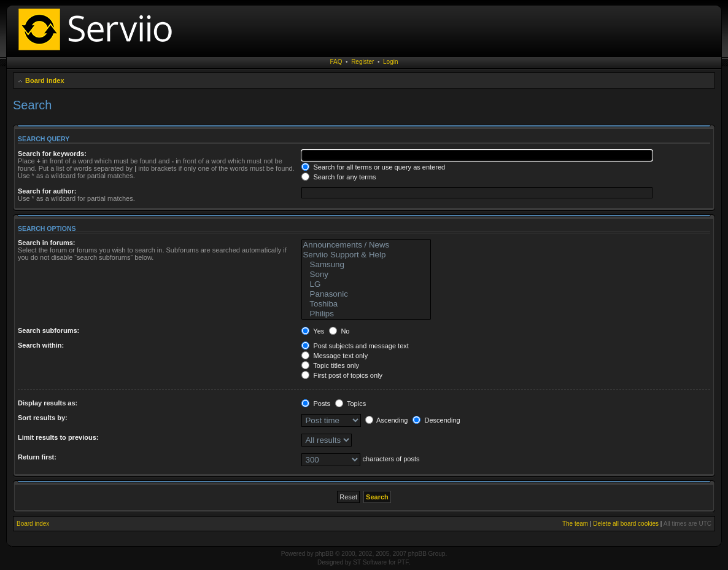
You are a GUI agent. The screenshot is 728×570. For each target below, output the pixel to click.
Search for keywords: (52, 154)
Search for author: (47, 191)
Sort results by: (43, 418)
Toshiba (366, 304)
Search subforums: (48, 330)
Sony (366, 275)
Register (362, 62)
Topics (350, 404)
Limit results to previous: (58, 437)
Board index (45, 80)
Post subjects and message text (355, 346)
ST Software (370, 562)
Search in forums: (47, 243)
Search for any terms (339, 177)
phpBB (324, 554)
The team (575, 524)
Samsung (366, 265)
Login (390, 62)
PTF (403, 562)
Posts (316, 404)
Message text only (335, 356)
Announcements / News (366, 245)
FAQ (336, 62)
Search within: (41, 345)
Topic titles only (330, 365)
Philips (366, 314)
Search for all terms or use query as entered (373, 167)
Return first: (37, 457)
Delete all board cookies (626, 524)
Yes (313, 331)
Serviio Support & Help (366, 255)
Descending (436, 420)
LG (366, 284)
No (339, 331)
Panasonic (366, 294)
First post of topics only (342, 375)
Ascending (387, 420)
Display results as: (48, 403)
